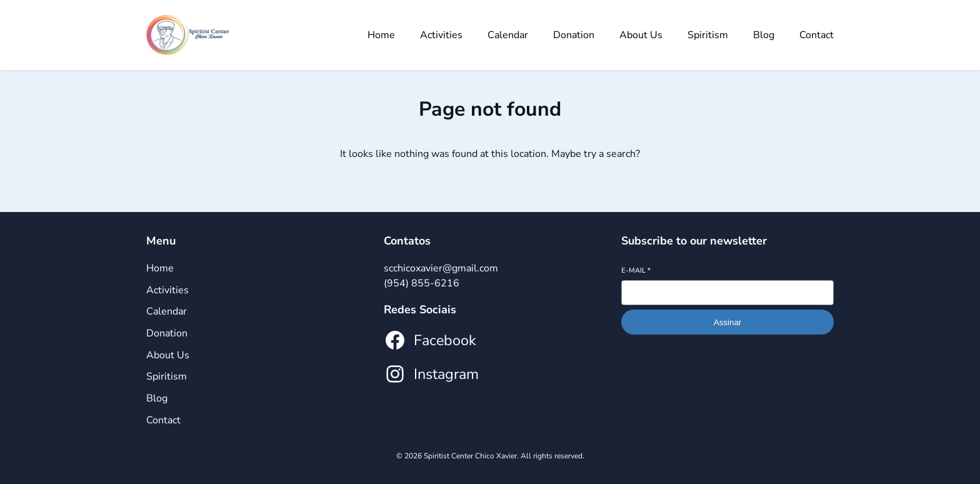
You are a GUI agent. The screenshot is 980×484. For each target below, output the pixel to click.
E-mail (636, 270)
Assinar (727, 322)
